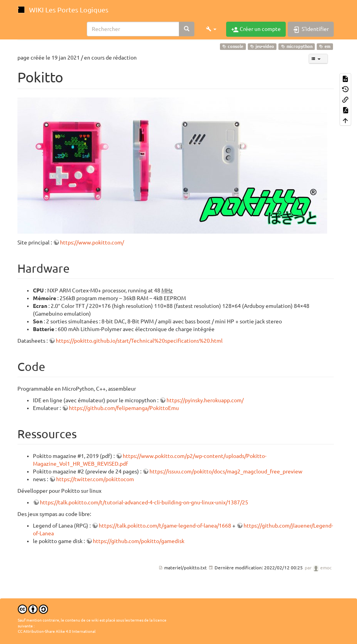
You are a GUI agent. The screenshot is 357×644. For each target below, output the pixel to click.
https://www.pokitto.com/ (92, 243)
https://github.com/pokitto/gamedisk (139, 541)
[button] (211, 29)
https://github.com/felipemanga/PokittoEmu (124, 408)
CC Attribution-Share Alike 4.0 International (57, 631)
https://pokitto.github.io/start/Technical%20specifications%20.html (139, 341)
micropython (297, 46)
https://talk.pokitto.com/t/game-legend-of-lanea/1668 (165, 526)
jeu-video (262, 46)
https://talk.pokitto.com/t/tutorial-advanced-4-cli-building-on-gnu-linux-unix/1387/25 (144, 502)
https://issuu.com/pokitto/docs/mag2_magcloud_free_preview (226, 471)
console (233, 46)
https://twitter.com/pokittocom (95, 479)
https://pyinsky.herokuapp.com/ (205, 400)
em (325, 46)
